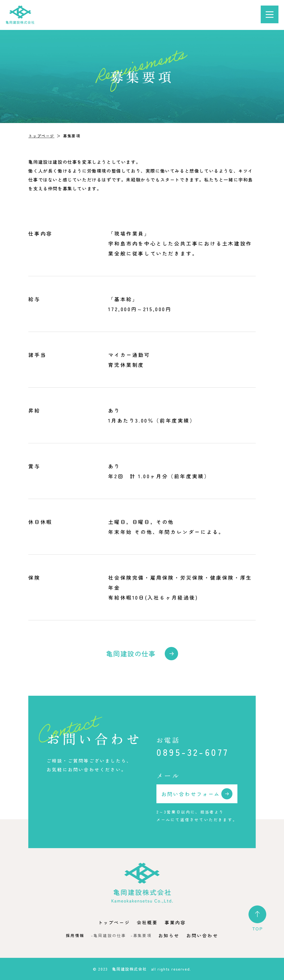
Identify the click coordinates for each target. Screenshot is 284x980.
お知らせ (169, 935)
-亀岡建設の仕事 (108, 935)
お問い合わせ (202, 935)
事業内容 (175, 922)
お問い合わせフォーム (191, 794)
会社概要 (147, 922)
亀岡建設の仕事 (131, 653)
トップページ (41, 136)
